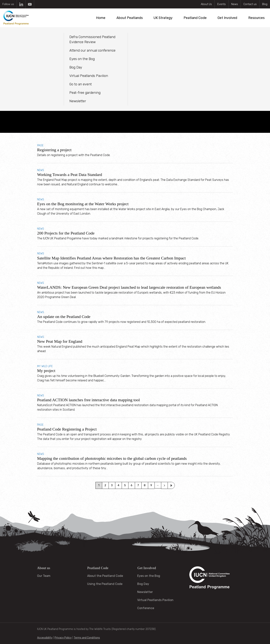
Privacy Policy (63, 638)
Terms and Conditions (87, 638)
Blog (265, 4)
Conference (146, 608)
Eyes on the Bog (149, 576)
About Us (206, 4)
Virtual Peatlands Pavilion (155, 600)
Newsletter (145, 592)
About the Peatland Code (105, 576)
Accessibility (45, 638)
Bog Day (143, 584)
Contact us (250, 4)
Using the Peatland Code (105, 584)
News (235, 4)
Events (222, 4)
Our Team (44, 576)
